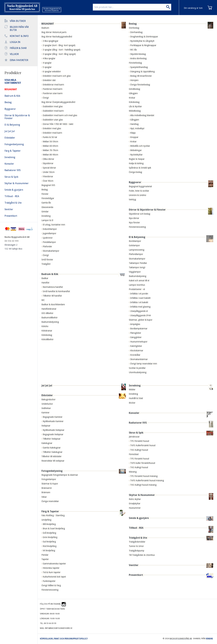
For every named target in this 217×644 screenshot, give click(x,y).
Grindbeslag (134, 89)
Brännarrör (47, 488)
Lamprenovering (137, 250)
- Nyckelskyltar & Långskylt (142, 41)
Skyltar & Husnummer (142, 495)
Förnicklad (134, 454)
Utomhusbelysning (138, 372)
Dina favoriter (19, 60)
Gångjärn (133, 93)
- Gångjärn (134, 120)
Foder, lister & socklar (139, 191)
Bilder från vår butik (19, 29)
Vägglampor (135, 272)
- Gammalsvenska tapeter (54, 564)
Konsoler (134, 413)
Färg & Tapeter (50, 511)
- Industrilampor (49, 229)
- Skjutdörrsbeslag (137, 54)
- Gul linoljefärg (49, 542)
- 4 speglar (46, 63)
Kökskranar (47, 331)
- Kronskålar (135, 355)
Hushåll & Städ (136, 398)
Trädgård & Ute (138, 538)
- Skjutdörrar (47, 163)
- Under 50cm (48, 172)
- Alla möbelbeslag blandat (142, 115)
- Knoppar (134, 137)
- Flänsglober (135, 333)
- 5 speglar (46, 67)
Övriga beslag (135, 172)
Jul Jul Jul (47, 386)
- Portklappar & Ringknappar (143, 45)
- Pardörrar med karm (52, 89)
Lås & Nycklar (135, 106)
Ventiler (134, 565)
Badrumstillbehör (50, 318)
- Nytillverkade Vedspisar (53, 430)
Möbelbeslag (135, 111)
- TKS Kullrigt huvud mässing (143, 485)
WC (43, 300)
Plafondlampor (136, 254)
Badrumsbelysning (50, 322)
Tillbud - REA (136, 528)
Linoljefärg (46, 520)
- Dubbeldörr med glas (52, 106)
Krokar (132, 98)
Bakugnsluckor (48, 399)
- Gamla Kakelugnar (51, 448)
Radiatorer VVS (138, 423)
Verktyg (132, 200)
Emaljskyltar (135, 504)
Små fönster (47, 260)
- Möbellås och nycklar (139, 146)
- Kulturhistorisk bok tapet (54, 577)
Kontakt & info (19, 36)
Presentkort (136, 575)
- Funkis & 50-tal (49, 137)
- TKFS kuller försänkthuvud (142, 463)
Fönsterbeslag (135, 63)
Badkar (45, 278)
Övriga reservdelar (50, 501)
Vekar (44, 497)
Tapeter (45, 559)
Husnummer (135, 508)
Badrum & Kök (50, 274)
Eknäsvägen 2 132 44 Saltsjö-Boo (13, 247)
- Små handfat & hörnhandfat (56, 291)
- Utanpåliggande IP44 (140, 315)
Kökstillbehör (47, 339)
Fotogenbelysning (52, 471)
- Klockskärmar (136, 351)
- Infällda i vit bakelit (138, 302)
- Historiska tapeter (50, 568)
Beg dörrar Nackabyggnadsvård (57, 37)
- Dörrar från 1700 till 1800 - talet (57, 124)
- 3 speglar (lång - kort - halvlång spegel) (61, 50)
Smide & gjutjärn (139, 518)
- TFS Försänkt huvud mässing (143, 476)
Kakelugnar (47, 443)
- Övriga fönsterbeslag (139, 85)
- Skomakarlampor (50, 251)
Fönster (45, 194)
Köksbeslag (47, 335)
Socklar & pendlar (137, 368)
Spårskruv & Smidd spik (140, 168)
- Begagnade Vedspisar (52, 434)
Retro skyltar (135, 499)
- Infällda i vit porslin (138, 294)
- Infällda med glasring (140, 307)
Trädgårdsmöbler (137, 542)
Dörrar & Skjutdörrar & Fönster (147, 210)
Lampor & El (47, 220)
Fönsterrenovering (137, 227)
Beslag (45, 190)
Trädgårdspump (137, 551)
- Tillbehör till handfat (52, 296)
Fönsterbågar (48, 198)
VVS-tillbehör (47, 313)
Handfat (45, 283)
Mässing (133, 472)
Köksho (45, 326)
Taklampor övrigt (137, 267)
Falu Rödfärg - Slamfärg (53, 515)
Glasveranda (47, 207)
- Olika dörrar (48, 159)
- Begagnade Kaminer (52, 417)
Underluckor (47, 404)
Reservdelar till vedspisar (53, 461)
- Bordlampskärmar (138, 329)
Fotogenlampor (49, 479)
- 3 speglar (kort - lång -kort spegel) (58, 45)
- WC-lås (133, 50)
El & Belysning (137, 237)
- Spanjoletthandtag (138, 67)
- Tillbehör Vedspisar (51, 439)
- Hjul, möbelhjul (137, 128)
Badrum (45, 28)
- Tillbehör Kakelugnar (52, 452)
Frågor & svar (18, 48)
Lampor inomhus (137, 285)
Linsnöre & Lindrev (138, 195)
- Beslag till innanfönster (140, 76)
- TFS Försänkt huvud (139, 441)
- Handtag (134, 124)
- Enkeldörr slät (49, 80)
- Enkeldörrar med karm (53, 85)
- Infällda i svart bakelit (140, 298)
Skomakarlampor (137, 259)
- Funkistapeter (48, 581)
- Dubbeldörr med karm (53, 111)
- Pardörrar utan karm (52, 93)
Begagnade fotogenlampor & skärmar (60, 475)
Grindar (45, 212)
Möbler (132, 390)
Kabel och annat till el (139, 281)
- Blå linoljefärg (49, 524)
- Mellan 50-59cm (50, 142)
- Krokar (133, 142)
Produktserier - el (137, 289)
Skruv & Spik (136, 433)
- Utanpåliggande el (138, 311)
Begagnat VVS (48, 185)
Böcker (132, 403)
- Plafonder (47, 246)
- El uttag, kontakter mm (53, 225)
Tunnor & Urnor (136, 546)
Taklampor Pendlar (138, 263)
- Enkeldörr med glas (51, 128)
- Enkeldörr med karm (52, 133)
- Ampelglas (134, 324)
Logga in (15, 42)
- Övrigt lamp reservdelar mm (143, 364)
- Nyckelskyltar (136, 155)
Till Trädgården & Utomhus (142, 555)
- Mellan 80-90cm (50, 155)
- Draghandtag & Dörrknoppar (143, 37)
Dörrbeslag (134, 28)
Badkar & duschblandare (53, 304)
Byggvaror (135, 182)
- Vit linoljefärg (48, 550)
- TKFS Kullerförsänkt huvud (142, 445)
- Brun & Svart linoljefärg (53, 529)
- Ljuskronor (47, 238)
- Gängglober (135, 337)
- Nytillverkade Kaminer (52, 421)
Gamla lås (46, 203)
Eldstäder (47, 395)
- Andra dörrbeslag (138, 58)
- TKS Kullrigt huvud (138, 450)
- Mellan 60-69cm (50, 146)
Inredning (46, 216)
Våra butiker (18, 21)
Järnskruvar (134, 437)
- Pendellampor (49, 242)
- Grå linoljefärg (49, 533)
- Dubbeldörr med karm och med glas (59, 115)
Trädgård (46, 264)
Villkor (14, 54)
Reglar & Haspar (137, 159)
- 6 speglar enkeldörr (51, 72)
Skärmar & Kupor (50, 484)
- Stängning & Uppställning (142, 72)
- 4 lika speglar (48, 58)
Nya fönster (134, 223)
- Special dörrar (49, 168)
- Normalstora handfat (52, 287)
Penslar (45, 555)
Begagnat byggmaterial (140, 186)
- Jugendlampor (49, 233)
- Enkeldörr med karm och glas (56, 76)
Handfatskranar (49, 309)
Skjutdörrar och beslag (140, 214)
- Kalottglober (135, 346)
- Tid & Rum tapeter (51, 572)
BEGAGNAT (48, 24)
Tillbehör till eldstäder (51, 456)
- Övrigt (45, 98)
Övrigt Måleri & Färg (51, 585)
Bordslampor (135, 241)
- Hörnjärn (134, 80)
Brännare (46, 492)
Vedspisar (46, 426)
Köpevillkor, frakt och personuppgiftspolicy (64, 639)
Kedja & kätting (136, 163)
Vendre (209, 639)
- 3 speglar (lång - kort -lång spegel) (59, 54)
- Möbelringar (135, 150)
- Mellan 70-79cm (50, 150)
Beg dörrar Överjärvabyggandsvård (58, 102)
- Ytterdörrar (47, 176)
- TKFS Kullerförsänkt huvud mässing (146, 480)
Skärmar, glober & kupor (141, 320)
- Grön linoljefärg (49, 537)
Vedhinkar (46, 408)
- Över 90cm (47, 181)
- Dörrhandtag (136, 32)
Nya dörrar (134, 218)
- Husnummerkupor (138, 342)
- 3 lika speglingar (50, 41)
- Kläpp (132, 133)
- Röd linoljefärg (49, 546)
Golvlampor (134, 245)
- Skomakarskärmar (138, 359)
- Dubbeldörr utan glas (52, 120)
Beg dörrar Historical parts (54, 32)
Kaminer (45, 413)
